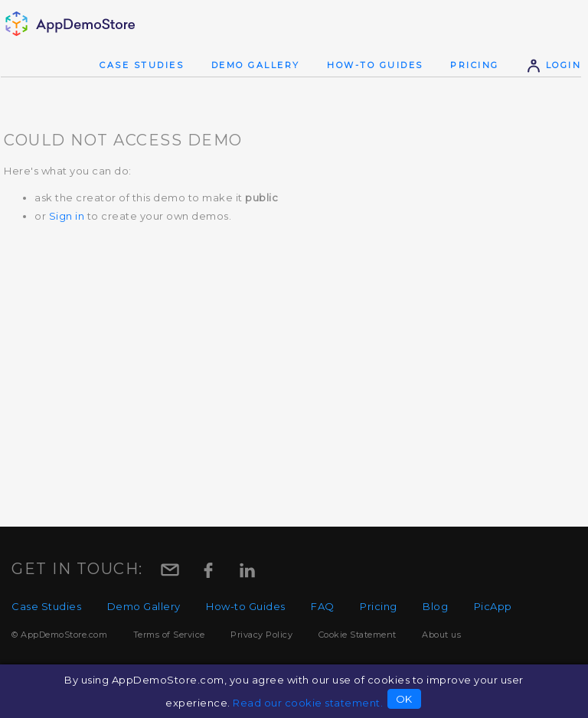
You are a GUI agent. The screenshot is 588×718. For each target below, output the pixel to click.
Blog (435, 606)
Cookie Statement (358, 635)
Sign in (67, 216)
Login (554, 65)
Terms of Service (169, 635)
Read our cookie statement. (308, 703)
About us (441, 635)
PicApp (493, 606)
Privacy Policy (261, 635)
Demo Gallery (256, 65)
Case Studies (142, 65)
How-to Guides (375, 65)
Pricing (475, 65)
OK (404, 699)
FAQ (323, 606)
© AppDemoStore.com (59, 635)
